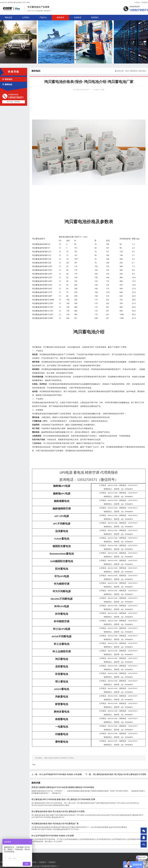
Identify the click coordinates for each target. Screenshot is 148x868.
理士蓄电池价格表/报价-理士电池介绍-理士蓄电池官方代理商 (120, 774)
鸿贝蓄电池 (37, 239)
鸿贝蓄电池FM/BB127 (41, 248)
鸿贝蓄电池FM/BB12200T (43, 318)
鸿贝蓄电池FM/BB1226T (42, 270)
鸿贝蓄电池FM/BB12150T (43, 315)
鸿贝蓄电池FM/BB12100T (43, 303)
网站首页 (9, 18)
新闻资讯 (60, 18)
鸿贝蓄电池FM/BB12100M (43, 300)
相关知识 (7, 79)
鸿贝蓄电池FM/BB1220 (42, 263)
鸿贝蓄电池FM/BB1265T (42, 289)
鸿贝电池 (123, 239)
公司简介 (137, 2)
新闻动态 (7, 84)
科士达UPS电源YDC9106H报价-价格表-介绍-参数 (61, 774)
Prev (3, 42)
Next (145, 42)
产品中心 (43, 18)
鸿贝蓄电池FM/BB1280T (42, 296)
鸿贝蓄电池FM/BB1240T (42, 281)
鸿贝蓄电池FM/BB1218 (42, 259)
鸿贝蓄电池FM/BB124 (41, 244)
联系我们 (145, 2)
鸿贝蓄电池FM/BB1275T (42, 292)
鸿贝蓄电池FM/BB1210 (42, 252)
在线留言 (78, 18)
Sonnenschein (62, 554)
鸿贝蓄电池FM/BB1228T (42, 274)
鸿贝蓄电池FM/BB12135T (43, 311)
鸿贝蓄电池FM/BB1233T (42, 278)
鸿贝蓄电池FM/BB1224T (42, 266)
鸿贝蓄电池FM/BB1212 (42, 255)
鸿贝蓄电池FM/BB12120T (43, 307)
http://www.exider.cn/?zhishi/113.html (59, 758)
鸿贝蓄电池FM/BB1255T (42, 285)
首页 (127, 71)
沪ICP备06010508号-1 (49, 866)
